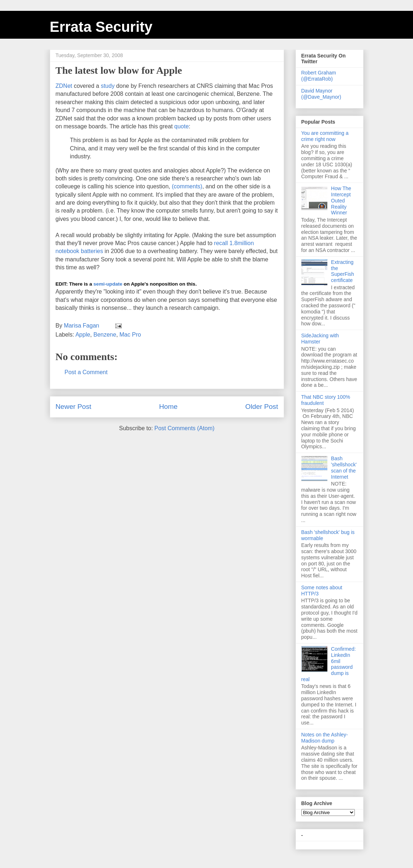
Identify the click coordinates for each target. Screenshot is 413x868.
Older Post (262, 407)
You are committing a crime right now (325, 136)
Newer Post (74, 407)
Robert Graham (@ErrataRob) (319, 76)
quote (181, 126)
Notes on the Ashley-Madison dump (325, 738)
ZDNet (65, 86)
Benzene (105, 335)
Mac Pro (130, 335)
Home (168, 407)
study (108, 86)
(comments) (187, 186)
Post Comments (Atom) (184, 428)
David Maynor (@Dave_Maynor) (321, 94)
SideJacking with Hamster (320, 339)
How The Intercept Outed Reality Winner (341, 200)
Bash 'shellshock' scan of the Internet (344, 467)
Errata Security (101, 27)
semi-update (108, 284)
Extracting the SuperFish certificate (343, 271)
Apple (83, 335)
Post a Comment (86, 372)
